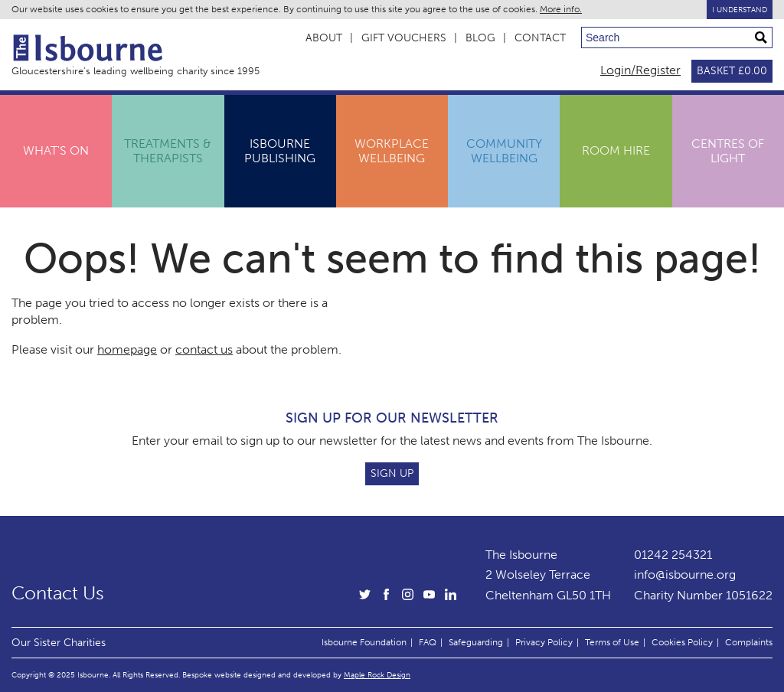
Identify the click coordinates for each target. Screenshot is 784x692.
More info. (561, 9)
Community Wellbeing (504, 150)
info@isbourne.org (685, 574)
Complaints (749, 642)
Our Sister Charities (59, 642)
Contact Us (58, 593)
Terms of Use (612, 642)
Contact (540, 38)
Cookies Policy (682, 642)
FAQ (428, 642)
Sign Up (392, 473)
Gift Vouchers (404, 38)
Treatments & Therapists (168, 150)
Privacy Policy (544, 642)
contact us (204, 349)
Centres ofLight (728, 150)
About (324, 38)
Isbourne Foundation (364, 642)
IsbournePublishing (280, 150)
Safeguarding (476, 642)
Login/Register (640, 70)
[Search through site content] (677, 38)
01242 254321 (673, 555)
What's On (56, 150)
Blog (480, 38)
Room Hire (616, 150)
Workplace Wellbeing (392, 150)
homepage (127, 349)
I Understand (740, 10)
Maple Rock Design (377, 675)
